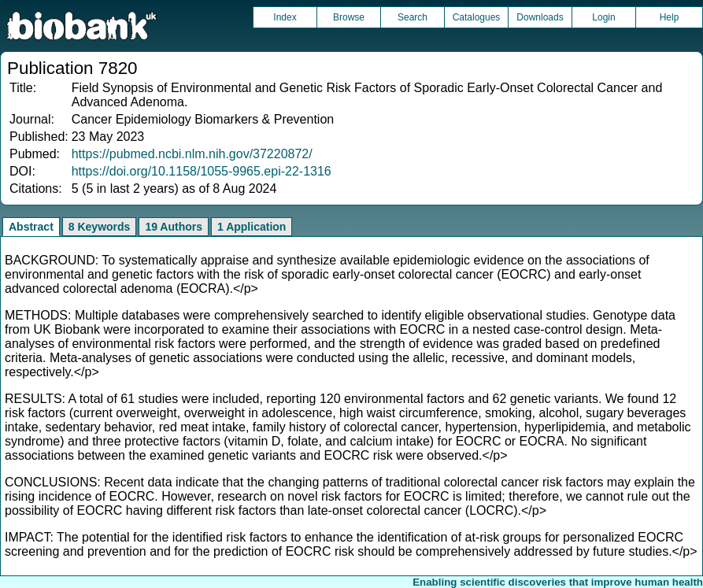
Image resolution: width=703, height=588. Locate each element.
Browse (349, 17)
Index (285, 17)
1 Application (252, 227)
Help (670, 17)
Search (413, 17)
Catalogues (477, 17)
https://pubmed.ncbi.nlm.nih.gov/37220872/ (192, 154)
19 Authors (174, 227)
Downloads (540, 17)
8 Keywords (100, 227)
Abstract (31, 227)
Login (603, 17)
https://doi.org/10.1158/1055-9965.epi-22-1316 (202, 171)
